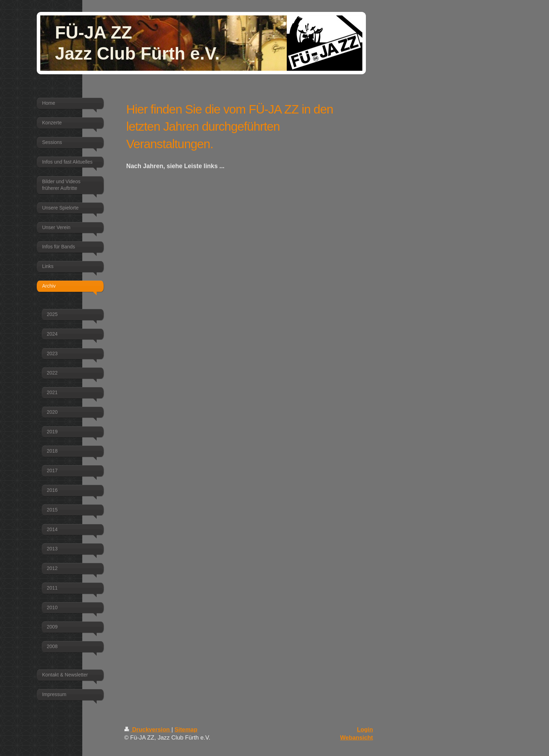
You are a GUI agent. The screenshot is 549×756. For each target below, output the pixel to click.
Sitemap (186, 730)
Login (365, 730)
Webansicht (356, 738)
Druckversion (148, 730)
